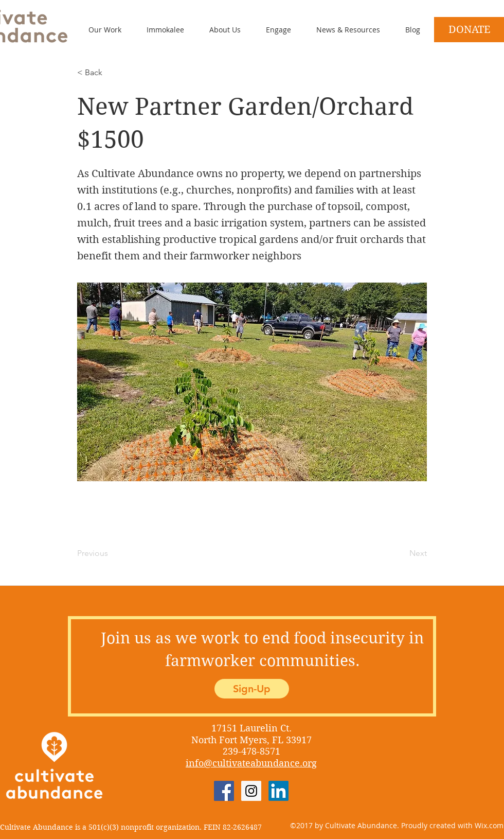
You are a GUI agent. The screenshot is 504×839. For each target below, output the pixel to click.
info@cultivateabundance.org (251, 763)
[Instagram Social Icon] (251, 791)
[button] (271, 30)
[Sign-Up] (252, 689)
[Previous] (111, 553)
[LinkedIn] (278, 791)
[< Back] (111, 73)
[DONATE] (469, 30)
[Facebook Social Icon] (224, 791)
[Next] (401, 553)
